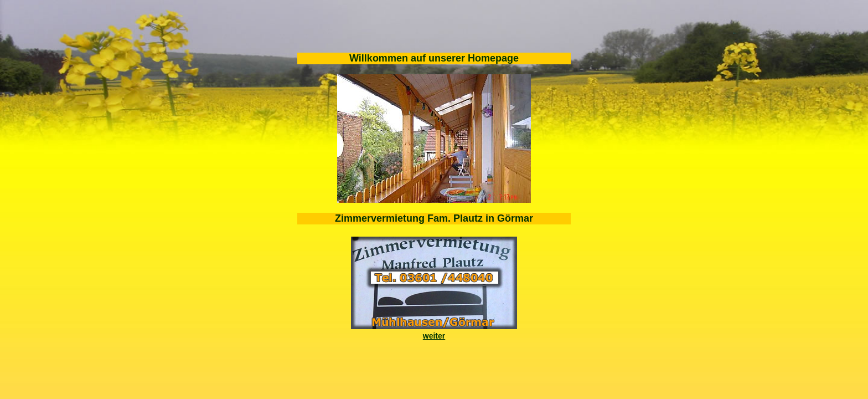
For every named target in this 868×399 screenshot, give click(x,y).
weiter (434, 336)
